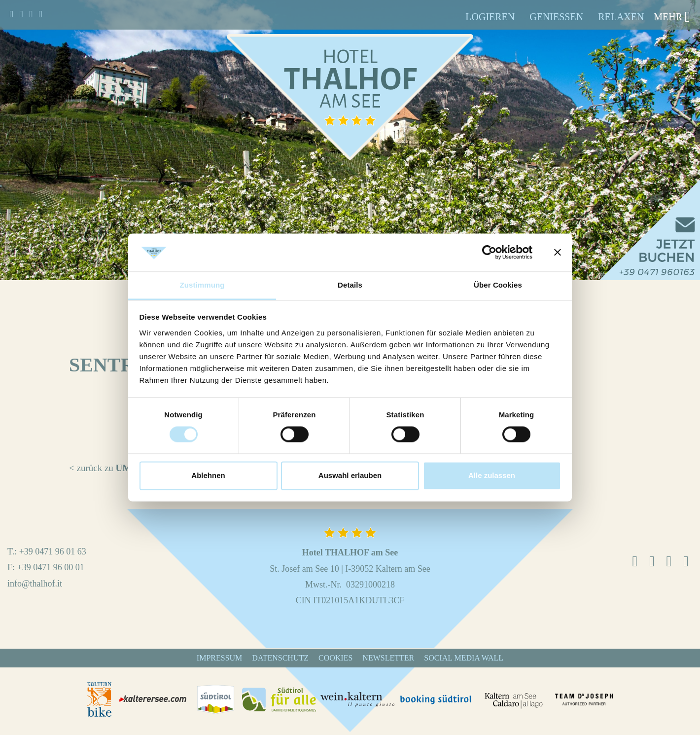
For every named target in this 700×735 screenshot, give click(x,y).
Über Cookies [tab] (498, 285)
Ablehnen (208, 475)
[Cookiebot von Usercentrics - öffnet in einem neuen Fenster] (489, 253)
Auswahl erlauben (350, 475)
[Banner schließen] (558, 253)
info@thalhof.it (35, 584)
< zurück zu (121, 468)
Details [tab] (350, 285)
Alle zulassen (492, 475)
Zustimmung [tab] (202, 285)
